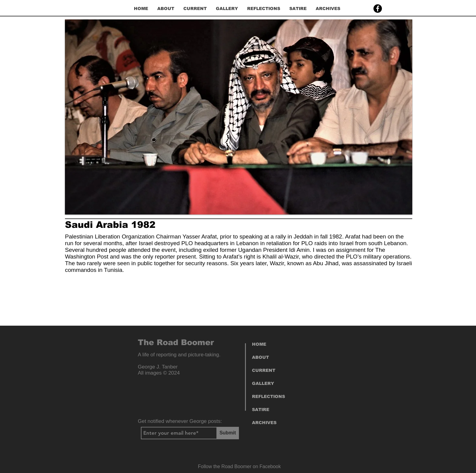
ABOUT (260, 357)
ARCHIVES (264, 423)
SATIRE (261, 410)
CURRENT (264, 370)
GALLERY (263, 383)
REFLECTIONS (269, 396)
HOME (259, 344)
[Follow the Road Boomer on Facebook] (239, 467)
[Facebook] (378, 9)
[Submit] (228, 433)
